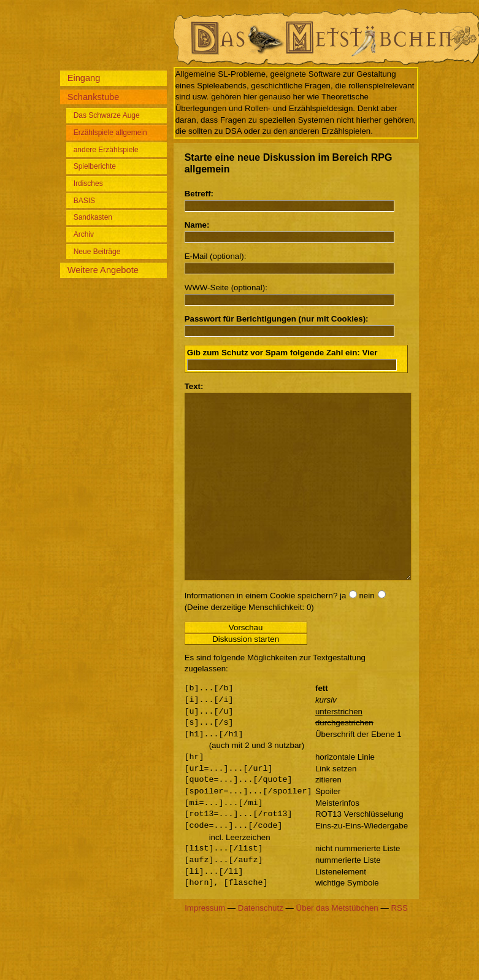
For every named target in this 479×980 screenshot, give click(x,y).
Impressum (205, 945)
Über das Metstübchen (337, 945)
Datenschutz (261, 945)
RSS (399, 945)
